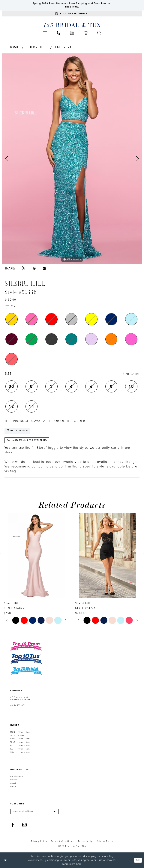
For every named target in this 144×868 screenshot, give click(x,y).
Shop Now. (72, 7)
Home (14, 47)
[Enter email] (34, 811)
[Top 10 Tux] (26, 659)
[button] (45, 33)
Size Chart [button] (131, 374)
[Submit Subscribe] (55, 811)
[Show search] (99, 33)
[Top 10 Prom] (26, 647)
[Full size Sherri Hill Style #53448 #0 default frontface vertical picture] (72, 159)
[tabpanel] (72, 159)
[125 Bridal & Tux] (72, 25)
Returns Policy (105, 841)
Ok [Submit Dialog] (138, 860)
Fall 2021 (63, 47)
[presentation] (36, 556)
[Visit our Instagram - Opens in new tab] (25, 825)
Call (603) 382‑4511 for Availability (27, 440)
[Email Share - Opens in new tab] (44, 269)
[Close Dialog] (5, 860)
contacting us (42, 467)
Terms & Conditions (62, 841)
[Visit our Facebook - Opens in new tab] (13, 825)
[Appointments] (72, 14)
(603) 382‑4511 (19, 705)
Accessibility (85, 841)
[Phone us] (58, 33)
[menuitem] (45, 33)
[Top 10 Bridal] (26, 671)
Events (13, 786)
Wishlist (14, 780)
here (79, 864)
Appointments (17, 776)
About (13, 783)
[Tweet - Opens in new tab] (24, 268)
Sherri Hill (37, 47)
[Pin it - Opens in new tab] (34, 268)
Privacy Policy (39, 841)
